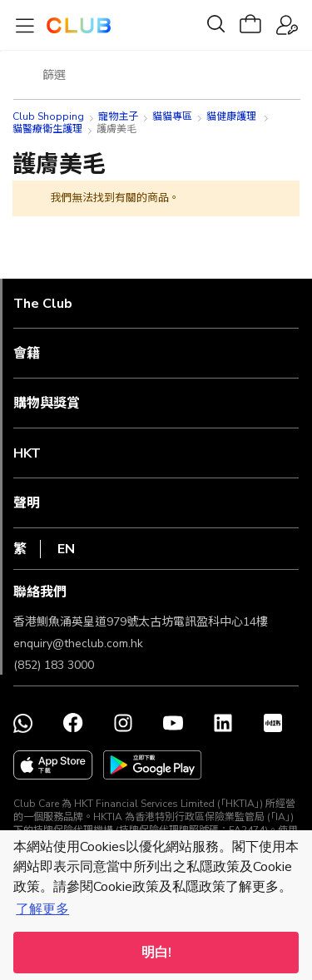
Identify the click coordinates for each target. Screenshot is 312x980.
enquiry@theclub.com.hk (78, 643)
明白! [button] (156, 953)
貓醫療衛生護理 (47, 129)
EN (66, 549)
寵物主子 (118, 116)
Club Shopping (48, 116)
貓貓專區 (172, 116)
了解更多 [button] (42, 909)
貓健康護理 (233, 116)
